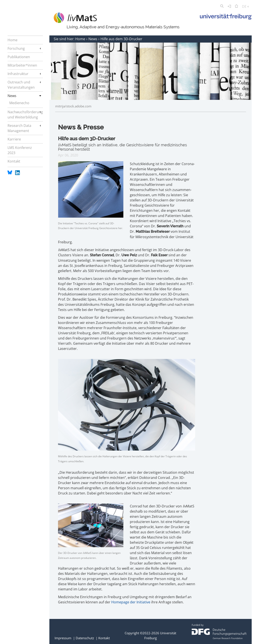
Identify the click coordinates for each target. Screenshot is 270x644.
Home (81, 39)
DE (245, 6)
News (93, 39)
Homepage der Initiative (131, 602)
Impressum (63, 638)
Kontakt (104, 638)
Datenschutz (85, 638)
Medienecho (19, 103)
